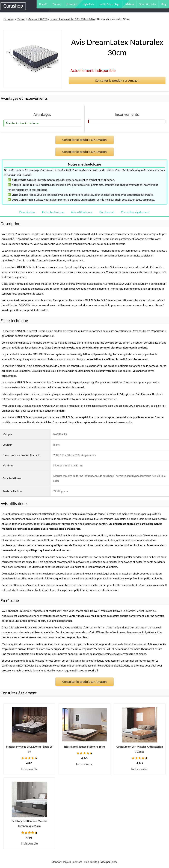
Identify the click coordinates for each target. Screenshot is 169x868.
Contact (78, 862)
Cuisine (57, 4)
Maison (130, 4)
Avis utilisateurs (82, 212)
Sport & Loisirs (148, 4)
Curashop (9, 19)
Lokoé (114, 862)
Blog (164, 4)
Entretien (72, 4)
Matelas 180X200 (38, 19)
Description (27, 212)
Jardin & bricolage (110, 4)
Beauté (43, 4)
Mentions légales (61, 862)
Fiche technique (53, 212)
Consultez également (135, 212)
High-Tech (88, 4)
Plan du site (91, 862)
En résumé (107, 212)
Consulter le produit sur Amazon (117, 80)
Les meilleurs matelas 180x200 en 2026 (72, 19)
